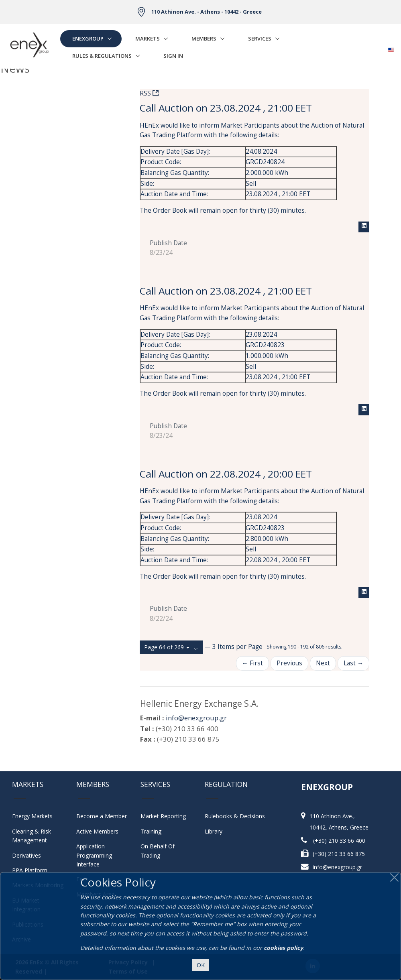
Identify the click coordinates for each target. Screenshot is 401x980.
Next (323, 663)
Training (151, 831)
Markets (148, 39)
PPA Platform (30, 870)
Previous (289, 663)
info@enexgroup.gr (196, 718)
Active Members (97, 831)
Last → (353, 663)
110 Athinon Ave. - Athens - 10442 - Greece (207, 12)
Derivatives (26, 855)
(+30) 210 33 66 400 (339, 841)
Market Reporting (163, 816)
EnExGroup (88, 39)
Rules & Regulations (102, 56)
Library (214, 831)
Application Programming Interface (98, 855)
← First (252, 663)
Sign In (173, 56)
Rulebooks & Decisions (235, 816)
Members (204, 39)
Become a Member (102, 816)
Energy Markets (32, 816)
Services (260, 39)
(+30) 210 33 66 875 (339, 854)
